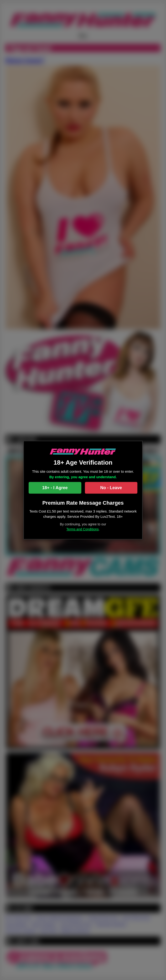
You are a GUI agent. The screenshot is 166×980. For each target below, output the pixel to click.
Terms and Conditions (82, 529)
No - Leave (111, 488)
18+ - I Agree (55, 488)
